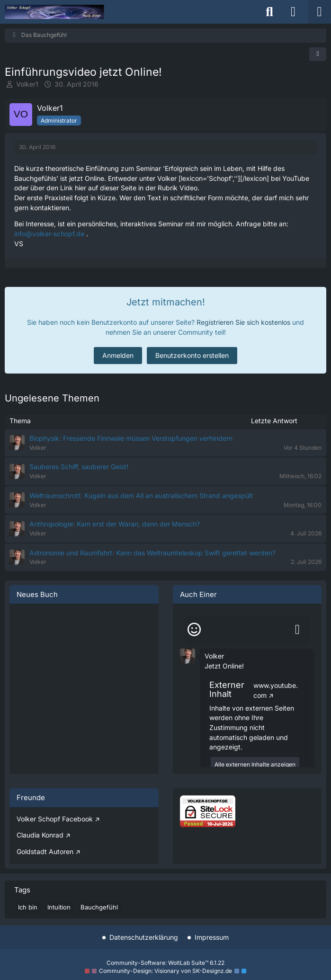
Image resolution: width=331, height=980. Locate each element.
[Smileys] (194, 630)
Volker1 (27, 84)
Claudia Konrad (40, 835)
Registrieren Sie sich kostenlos (243, 322)
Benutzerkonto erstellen (192, 355)
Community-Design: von (165, 971)
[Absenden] (297, 630)
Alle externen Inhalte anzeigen (255, 764)
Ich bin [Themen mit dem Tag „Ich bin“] (28, 907)
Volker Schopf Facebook (55, 819)
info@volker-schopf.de (49, 234)
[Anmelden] (293, 12)
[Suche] (269, 12)
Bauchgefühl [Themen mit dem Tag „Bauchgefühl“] (99, 907)
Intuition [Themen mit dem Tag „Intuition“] (59, 907)
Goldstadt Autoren (45, 851)
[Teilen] (318, 54)
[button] (188, 655)
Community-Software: (165, 963)
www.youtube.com (276, 690)
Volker (214, 656)
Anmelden (118, 355)
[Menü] (319, 12)
